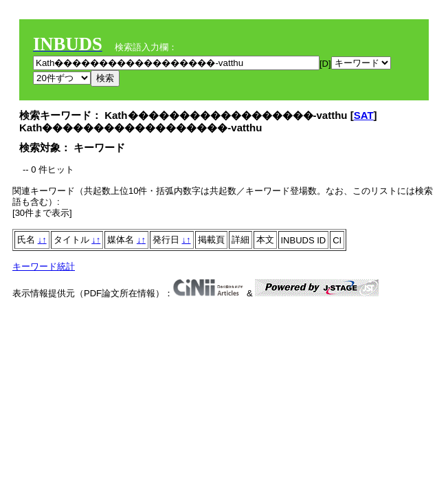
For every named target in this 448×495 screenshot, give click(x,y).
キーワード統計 (44, 266)
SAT (364, 115)
